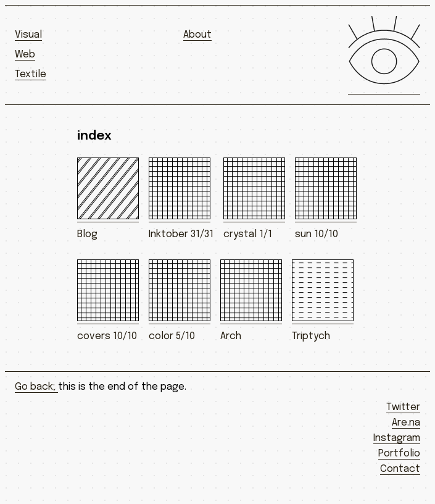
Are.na (406, 423)
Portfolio (399, 454)
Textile (31, 74)
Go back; (36, 387)
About (197, 35)
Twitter (403, 407)
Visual (28, 35)
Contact (400, 469)
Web (25, 55)
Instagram (397, 438)
